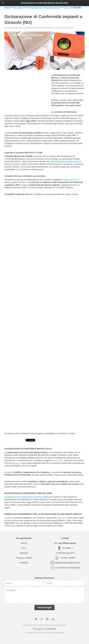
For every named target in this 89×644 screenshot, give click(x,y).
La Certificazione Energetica (68, 568)
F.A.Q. (24, 548)
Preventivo (18, 8)
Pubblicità (24, 563)
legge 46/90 (62, 518)
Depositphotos (58, 633)
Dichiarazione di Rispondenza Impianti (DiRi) (28, 497)
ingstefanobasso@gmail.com (67, 563)
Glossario (24, 553)
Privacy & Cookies (24, 558)
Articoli (24, 543)
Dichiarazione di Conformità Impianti (44, 8)
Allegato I (16, 463)
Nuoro (67, 8)
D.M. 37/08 (58, 460)
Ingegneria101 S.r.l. (71, 180)
